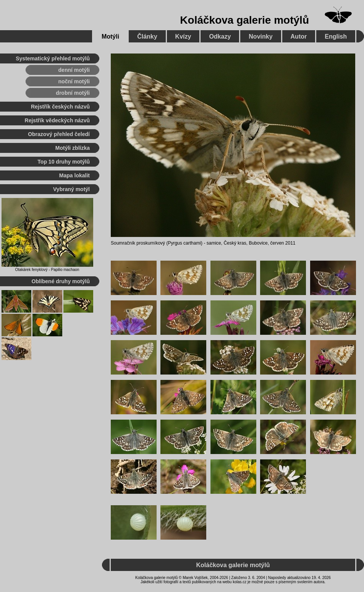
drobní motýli (73, 93)
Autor (299, 36)
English (336, 36)
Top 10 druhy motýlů (64, 162)
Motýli (110, 36)
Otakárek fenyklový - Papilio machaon (47, 270)
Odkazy (220, 36)
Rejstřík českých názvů (60, 107)
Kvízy (183, 36)
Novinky (260, 36)
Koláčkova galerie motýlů (244, 20)
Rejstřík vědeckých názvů (57, 120)
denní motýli (74, 70)
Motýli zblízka (73, 148)
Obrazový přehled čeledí (59, 134)
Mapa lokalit (74, 175)
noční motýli (74, 81)
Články (147, 36)
